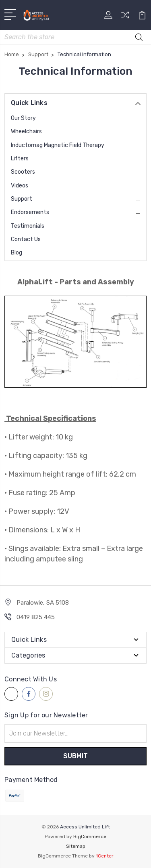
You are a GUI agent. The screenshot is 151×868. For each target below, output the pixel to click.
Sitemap (76, 846)
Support (22, 199)
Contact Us (26, 239)
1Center (105, 856)
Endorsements (30, 212)
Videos (20, 186)
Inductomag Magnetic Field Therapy (58, 145)
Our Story (23, 118)
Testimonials (28, 226)
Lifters (20, 159)
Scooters (23, 172)
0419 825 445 (36, 617)
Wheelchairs (26, 131)
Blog (17, 253)
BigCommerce (90, 836)
